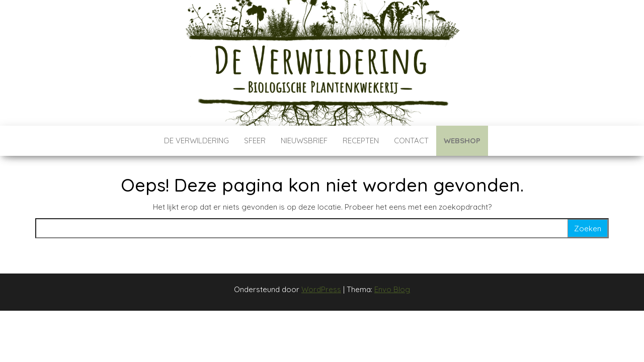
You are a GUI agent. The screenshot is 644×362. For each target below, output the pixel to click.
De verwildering (196, 141)
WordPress (321, 289)
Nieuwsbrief (304, 141)
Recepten (361, 141)
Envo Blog (392, 289)
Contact (411, 141)
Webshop (462, 141)
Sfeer (255, 141)
